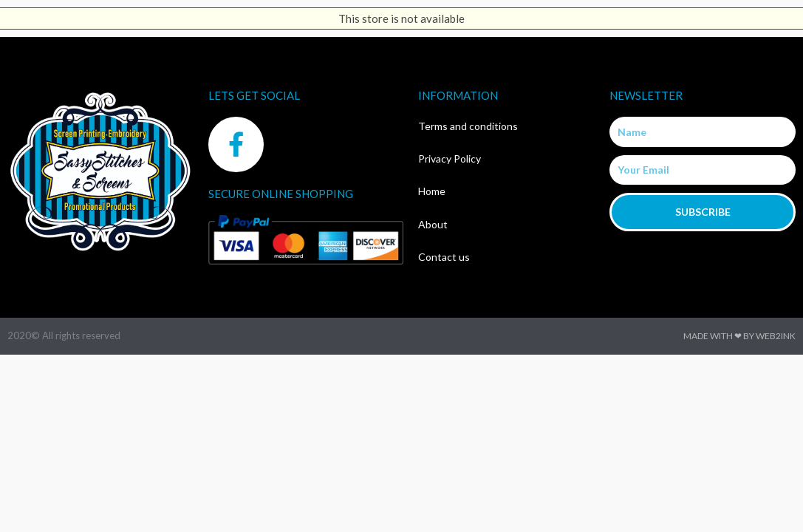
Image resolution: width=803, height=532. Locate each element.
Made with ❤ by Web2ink (739, 336)
